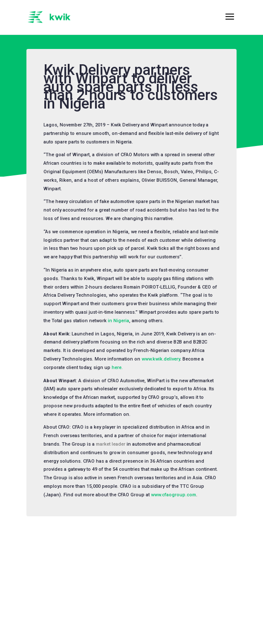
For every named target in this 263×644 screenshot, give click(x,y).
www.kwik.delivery (161, 359)
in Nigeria (118, 321)
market (103, 444)
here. (117, 368)
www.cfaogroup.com (173, 495)
